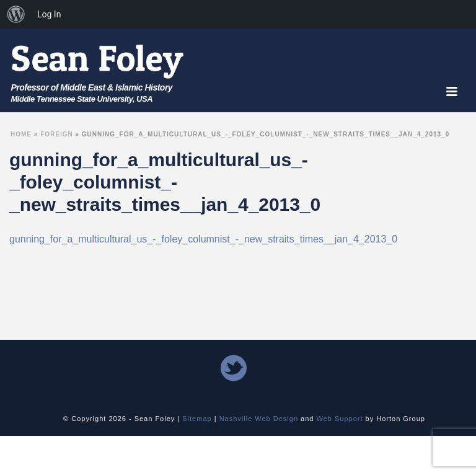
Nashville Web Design (259, 419)
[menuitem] (16, 14)
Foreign (57, 134)
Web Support (340, 419)
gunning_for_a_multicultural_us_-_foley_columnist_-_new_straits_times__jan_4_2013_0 (203, 239)
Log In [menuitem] (49, 14)
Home (21, 134)
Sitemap (197, 419)
